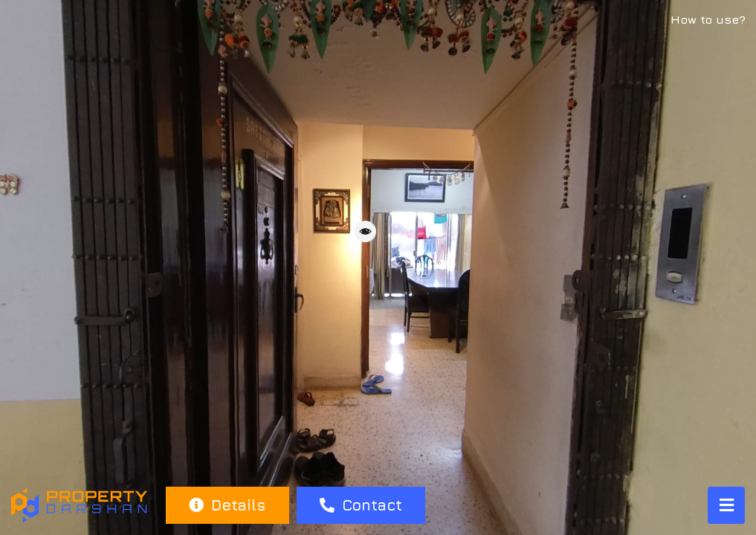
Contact (361, 505)
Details (227, 505)
